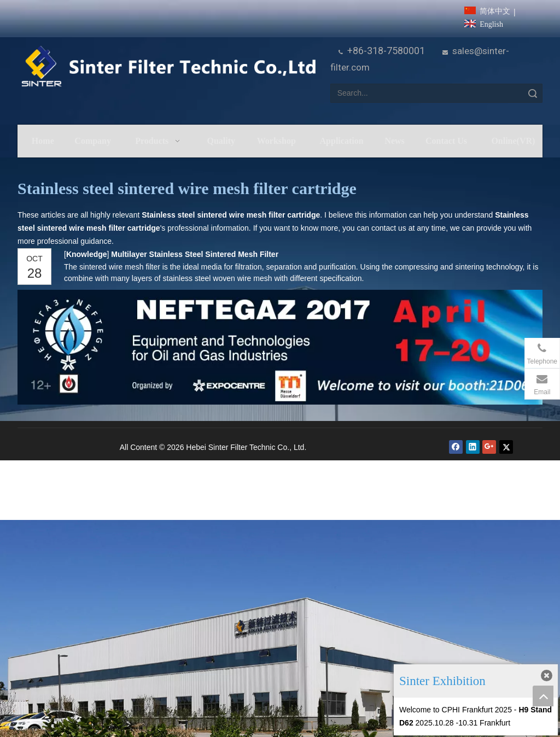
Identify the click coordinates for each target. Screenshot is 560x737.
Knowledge (86, 254)
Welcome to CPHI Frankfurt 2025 (456, 710)
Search (533, 93)
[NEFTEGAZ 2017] (280, 347)
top (543, 696)
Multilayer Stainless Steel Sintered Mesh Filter (195, 254)
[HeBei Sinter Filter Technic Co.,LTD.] (168, 67)
